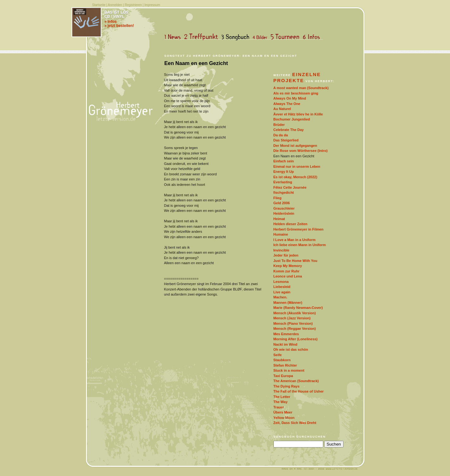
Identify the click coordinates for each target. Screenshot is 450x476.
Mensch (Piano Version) (293, 323)
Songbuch (237, 37)
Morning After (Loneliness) (296, 339)
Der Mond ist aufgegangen (295, 146)
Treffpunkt (202, 37)
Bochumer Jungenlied (292, 119)
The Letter (282, 397)
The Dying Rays (287, 386)
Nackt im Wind (286, 344)
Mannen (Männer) (288, 303)
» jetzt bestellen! (119, 26)
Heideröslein (284, 213)
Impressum (152, 5)
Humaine (281, 234)
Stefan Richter (285, 365)
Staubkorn (282, 360)
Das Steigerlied (286, 140)
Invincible (282, 250)
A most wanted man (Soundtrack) (301, 88)
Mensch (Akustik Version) (295, 313)
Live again (282, 292)
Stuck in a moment (289, 370)
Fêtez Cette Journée (290, 187)
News (174, 37)
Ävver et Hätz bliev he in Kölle (298, 114)
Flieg (278, 198)
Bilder (261, 37)
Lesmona (281, 282)
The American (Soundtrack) (296, 381)
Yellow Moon (284, 418)
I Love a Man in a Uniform (295, 240)
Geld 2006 (282, 203)
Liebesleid (282, 287)
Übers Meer (283, 412)
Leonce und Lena (288, 276)
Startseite (99, 5)
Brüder (279, 125)
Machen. (280, 297)
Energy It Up (284, 172)
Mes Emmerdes (286, 334)
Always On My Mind (290, 98)
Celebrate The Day (289, 130)
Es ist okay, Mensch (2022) (296, 177)
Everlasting (283, 182)
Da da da (281, 135)
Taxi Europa (283, 376)
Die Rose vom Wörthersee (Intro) (301, 151)
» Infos (111, 22)
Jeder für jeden (286, 255)
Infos (313, 37)
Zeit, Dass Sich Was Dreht (295, 423)
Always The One (287, 104)
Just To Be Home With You (296, 261)
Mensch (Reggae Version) (295, 329)
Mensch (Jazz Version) (292, 318)
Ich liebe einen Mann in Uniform (300, 245)
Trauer (279, 407)
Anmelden (115, 5)
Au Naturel (282, 109)
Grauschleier (284, 208)
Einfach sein (284, 161)
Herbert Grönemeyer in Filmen (299, 229)
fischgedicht (284, 192)
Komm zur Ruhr (287, 271)
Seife (278, 355)
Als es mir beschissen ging (296, 93)
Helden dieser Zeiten (291, 224)
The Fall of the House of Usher (299, 391)
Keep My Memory (288, 266)
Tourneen (286, 37)
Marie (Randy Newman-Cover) (298, 308)
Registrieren (133, 5)
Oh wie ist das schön (291, 349)
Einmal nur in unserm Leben (297, 166)
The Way (281, 402)
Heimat (279, 219)
